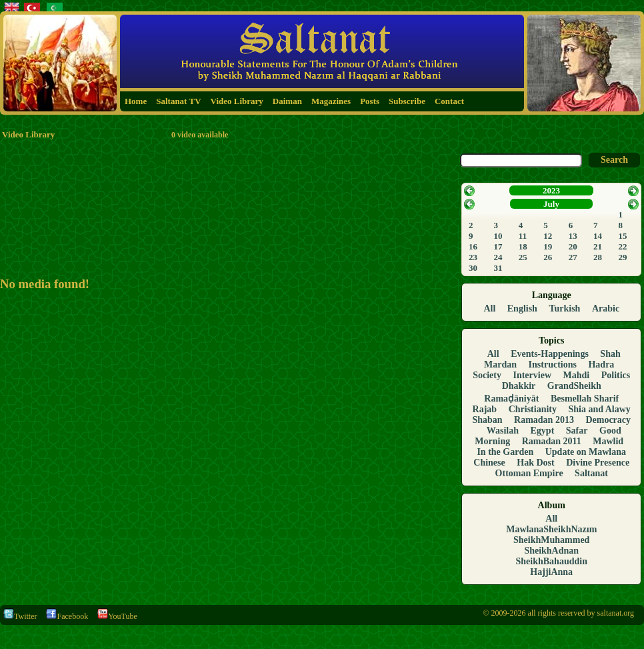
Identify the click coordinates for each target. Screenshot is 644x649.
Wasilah (503, 431)
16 (473, 246)
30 (473, 268)
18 (523, 246)
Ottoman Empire (529, 473)
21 (598, 246)
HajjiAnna (551, 572)
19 (548, 246)
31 (498, 268)
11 (523, 236)
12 (548, 236)
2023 (551, 190)
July (551, 204)
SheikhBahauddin (552, 561)
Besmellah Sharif (585, 399)
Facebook (67, 616)
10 (498, 236)
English (522, 308)
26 (548, 257)
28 (598, 257)
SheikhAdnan (551, 551)
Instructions (553, 365)
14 (598, 236)
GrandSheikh (574, 386)
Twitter (20, 616)
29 (623, 257)
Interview (532, 375)
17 (498, 246)
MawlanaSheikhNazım (551, 529)
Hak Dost (535, 463)
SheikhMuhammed (551, 540)
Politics (616, 375)
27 (573, 257)
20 (573, 246)
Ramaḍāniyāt (511, 399)
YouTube (117, 616)
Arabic (606, 308)
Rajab (485, 409)
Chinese (489, 463)
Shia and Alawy (600, 409)
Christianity (533, 409)
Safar (577, 431)
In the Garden (505, 452)
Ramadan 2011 (552, 441)
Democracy (608, 420)
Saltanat (591, 473)
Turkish (564, 308)
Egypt (543, 431)
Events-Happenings (550, 354)
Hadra (601, 365)
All (489, 308)
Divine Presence (598, 463)
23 (473, 257)
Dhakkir (519, 386)
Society (487, 375)
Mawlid (608, 441)
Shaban (487, 420)
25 (523, 257)
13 (573, 236)
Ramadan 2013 (544, 420)
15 (623, 236)
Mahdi (577, 375)
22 (623, 246)
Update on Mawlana (586, 452)
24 (498, 257)
